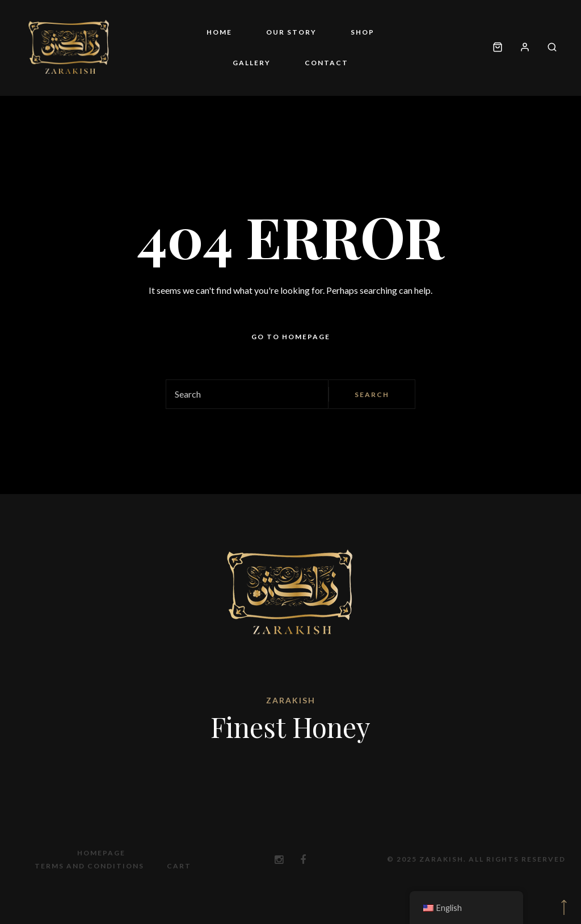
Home (219, 32)
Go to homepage (291, 337)
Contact (327, 63)
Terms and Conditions (89, 866)
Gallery (252, 63)
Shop (363, 32)
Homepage (101, 853)
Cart (179, 866)
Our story (291, 32)
